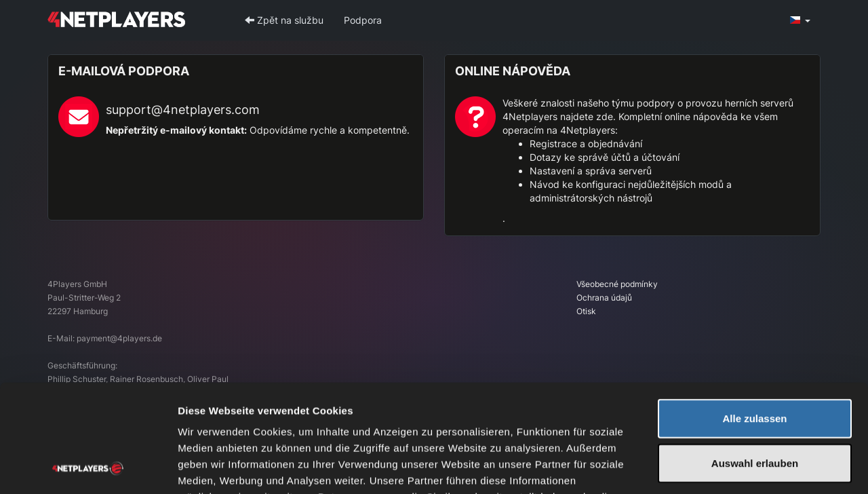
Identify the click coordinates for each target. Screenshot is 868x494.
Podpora (363, 20)
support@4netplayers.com (183, 110)
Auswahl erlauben (755, 362)
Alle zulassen (754, 317)
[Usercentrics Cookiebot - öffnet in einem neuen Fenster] (88, 468)
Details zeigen (721, 467)
